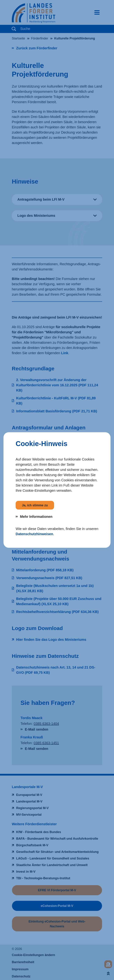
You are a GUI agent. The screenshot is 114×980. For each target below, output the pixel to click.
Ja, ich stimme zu (35, 505)
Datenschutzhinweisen (34, 534)
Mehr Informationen (36, 517)
